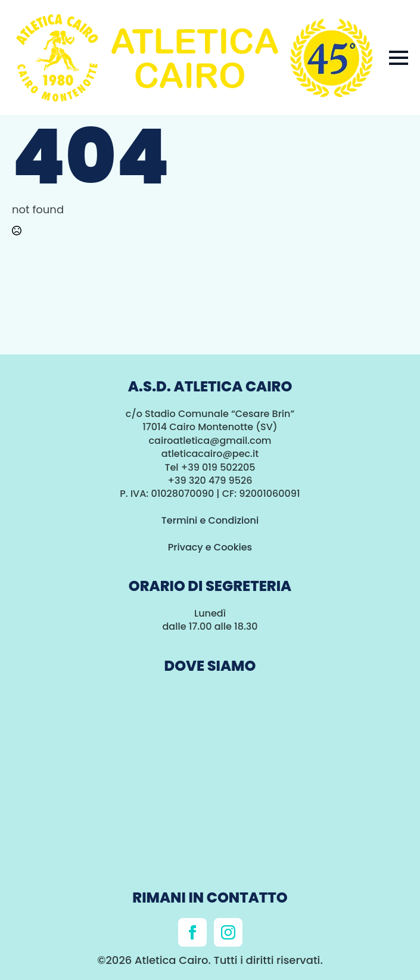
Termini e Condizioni (210, 520)
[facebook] (192, 932)
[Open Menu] (399, 58)
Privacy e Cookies (210, 547)
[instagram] (228, 932)
